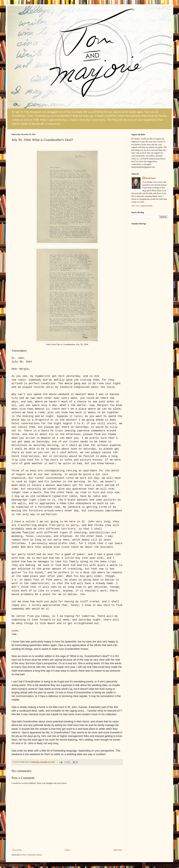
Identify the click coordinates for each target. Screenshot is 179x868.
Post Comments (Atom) (32, 855)
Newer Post (17, 850)
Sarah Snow (151, 178)
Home (68, 850)
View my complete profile (142, 206)
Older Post (118, 850)
